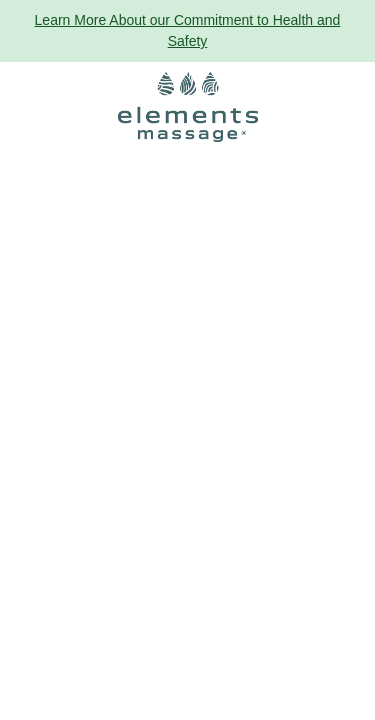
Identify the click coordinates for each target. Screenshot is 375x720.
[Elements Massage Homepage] (188, 107)
